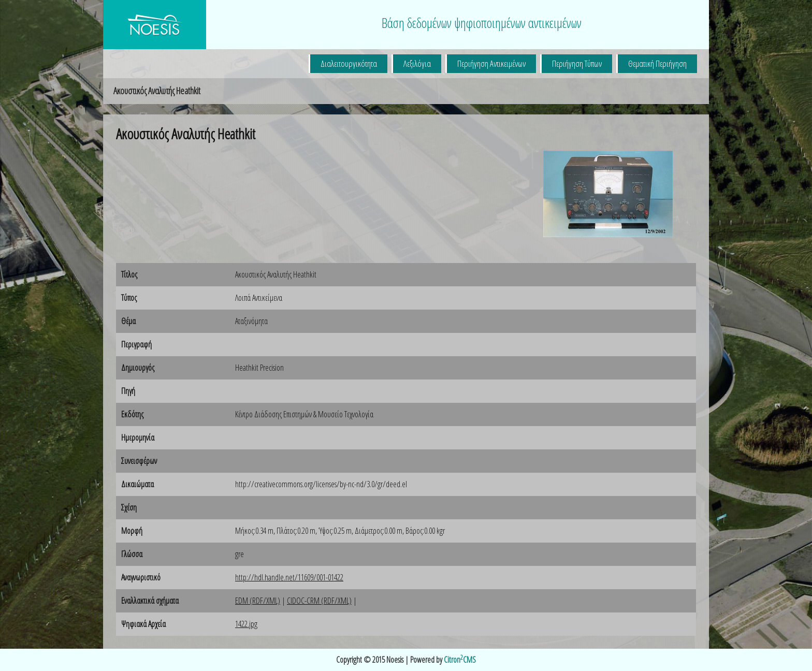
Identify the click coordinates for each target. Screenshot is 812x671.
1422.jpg (246, 624)
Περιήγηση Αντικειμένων (491, 63)
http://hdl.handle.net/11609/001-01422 (289, 577)
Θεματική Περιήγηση (657, 63)
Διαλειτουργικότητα (349, 63)
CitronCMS (460, 660)
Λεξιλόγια (417, 63)
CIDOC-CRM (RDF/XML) (319, 601)
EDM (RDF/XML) (258, 601)
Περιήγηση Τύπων (577, 63)
